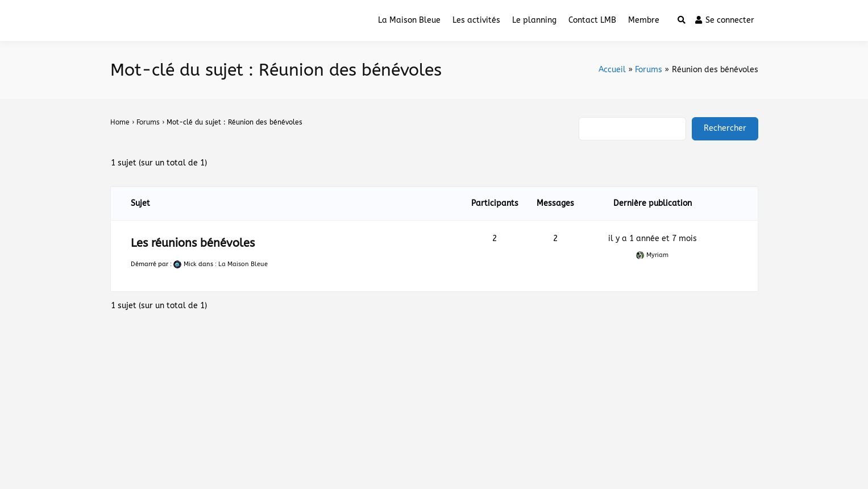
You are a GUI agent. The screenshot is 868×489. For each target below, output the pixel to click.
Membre (644, 20)
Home (120, 122)
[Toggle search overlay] (682, 20)
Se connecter (725, 20)
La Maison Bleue (409, 20)
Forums (148, 122)
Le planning (534, 20)
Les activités (476, 20)
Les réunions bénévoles (193, 243)
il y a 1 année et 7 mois (653, 239)
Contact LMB (592, 20)
